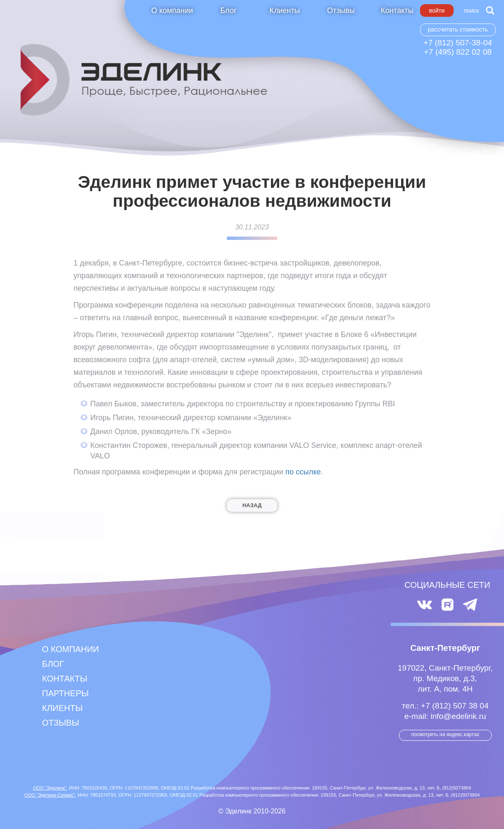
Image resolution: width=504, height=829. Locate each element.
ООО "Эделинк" (50, 788)
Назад (252, 505)
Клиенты (285, 11)
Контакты (397, 11)
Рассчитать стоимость (458, 29)
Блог (228, 11)
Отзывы (341, 11)
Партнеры (65, 693)
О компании (172, 11)
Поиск (471, 11)
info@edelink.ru (458, 716)
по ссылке (303, 472)
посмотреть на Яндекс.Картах (445, 734)
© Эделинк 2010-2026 (252, 811)
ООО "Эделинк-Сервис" (50, 795)
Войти (437, 11)
